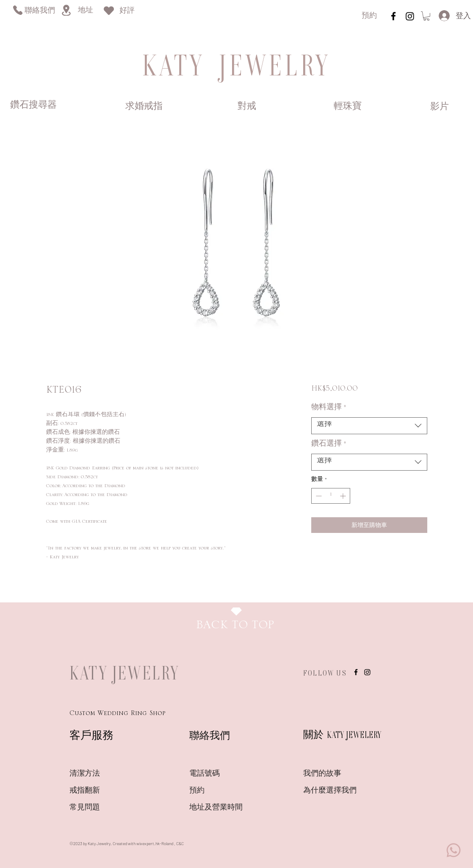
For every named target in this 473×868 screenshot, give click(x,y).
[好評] (127, 11)
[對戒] (247, 107)
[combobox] (369, 426)
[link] (426, 16)
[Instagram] (410, 16)
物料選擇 (329, 409)
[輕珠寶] (348, 107)
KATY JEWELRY (124, 673)
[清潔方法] (100, 774)
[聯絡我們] (40, 11)
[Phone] (18, 10)
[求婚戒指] (144, 107)
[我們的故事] (333, 774)
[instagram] (393, 16)
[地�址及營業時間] (231, 808)
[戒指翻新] (100, 791)
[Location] (66, 10)
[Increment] (344, 496)
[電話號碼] (219, 774)
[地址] (85, 11)
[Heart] (109, 10)
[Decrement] (318, 496)
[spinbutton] (331, 496)
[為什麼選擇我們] (333, 791)
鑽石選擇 (329, 446)
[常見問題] (100, 808)
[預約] (369, 16)
